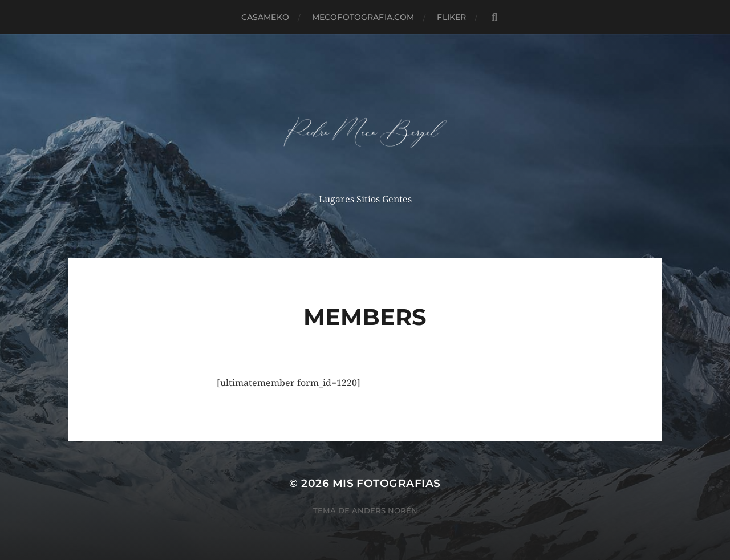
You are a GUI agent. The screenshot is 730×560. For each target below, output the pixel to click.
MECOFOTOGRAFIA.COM (363, 17)
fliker (451, 17)
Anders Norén (385, 510)
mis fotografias (387, 483)
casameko (265, 17)
